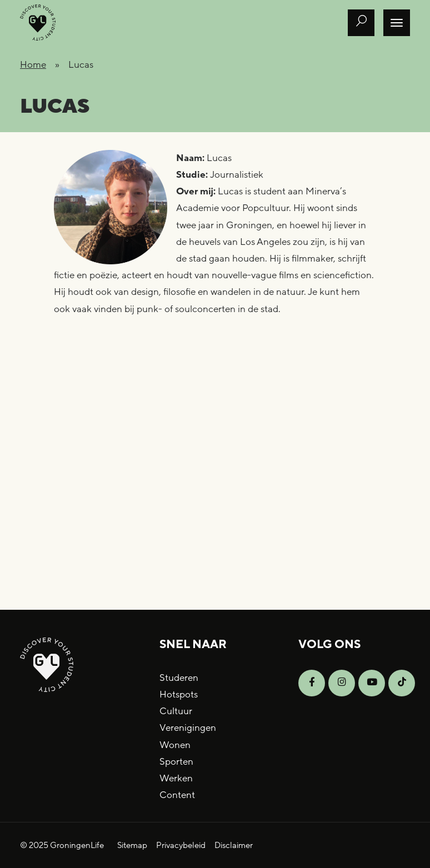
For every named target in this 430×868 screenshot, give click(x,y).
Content (177, 795)
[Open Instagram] (342, 683)
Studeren (179, 678)
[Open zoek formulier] (361, 23)
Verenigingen (188, 728)
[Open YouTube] (372, 683)
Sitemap (132, 845)
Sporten (176, 762)
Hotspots (179, 694)
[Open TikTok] (402, 683)
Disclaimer (234, 845)
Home (33, 65)
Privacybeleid (181, 845)
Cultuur (176, 711)
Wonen (175, 745)
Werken (176, 778)
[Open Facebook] (312, 683)
